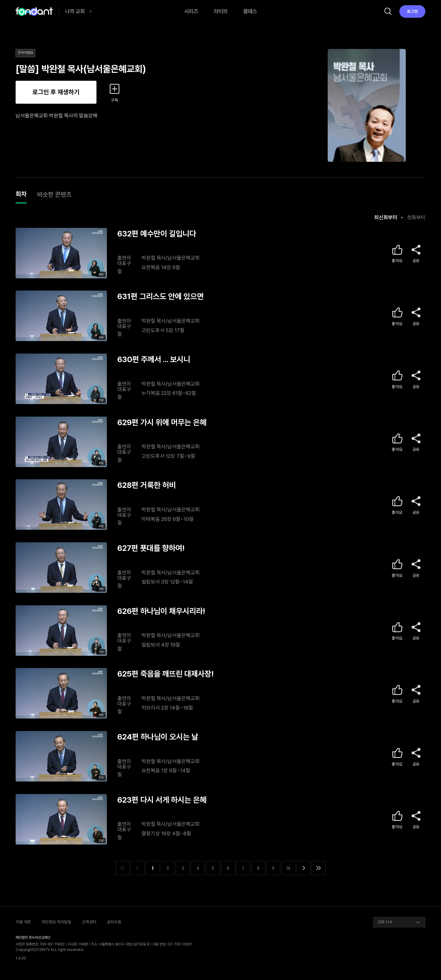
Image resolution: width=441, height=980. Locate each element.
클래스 (250, 11)
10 (288, 868)
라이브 (221, 11)
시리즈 (191, 11)
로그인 (413, 11)
